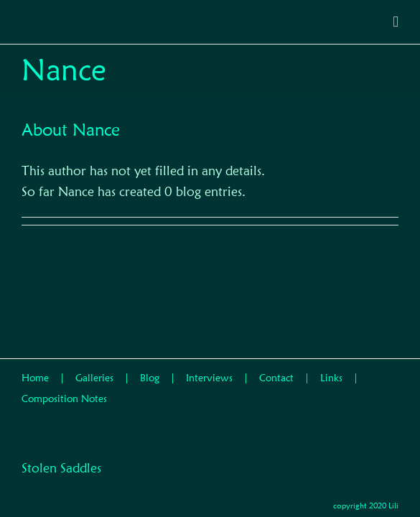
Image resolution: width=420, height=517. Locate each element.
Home (35, 368)
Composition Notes (64, 388)
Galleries (94, 368)
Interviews (209, 368)
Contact (276, 368)
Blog (150, 368)
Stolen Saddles (61, 445)
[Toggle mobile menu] (396, 22)
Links (331, 368)
